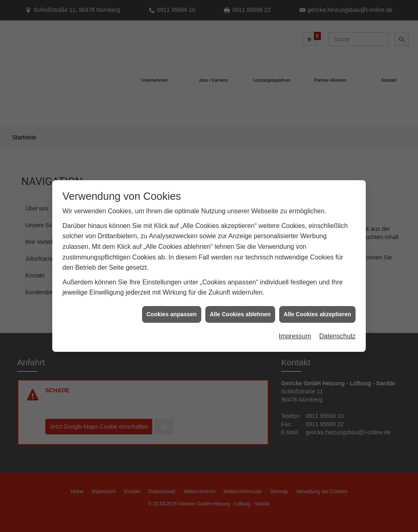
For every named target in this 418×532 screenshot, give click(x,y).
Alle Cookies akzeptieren (317, 295)
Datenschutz (337, 317)
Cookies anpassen (172, 295)
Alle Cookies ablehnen (240, 295)
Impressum (295, 317)
